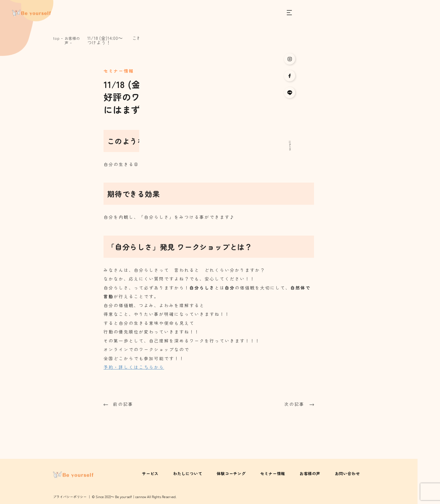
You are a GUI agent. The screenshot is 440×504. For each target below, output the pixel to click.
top (57, 38)
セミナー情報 (287, 473)
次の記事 (299, 404)
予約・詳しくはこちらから (134, 367)
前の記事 (118, 404)
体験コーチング (250, 473)
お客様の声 (75, 40)
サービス (178, 473)
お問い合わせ (352, 473)
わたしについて (211, 473)
